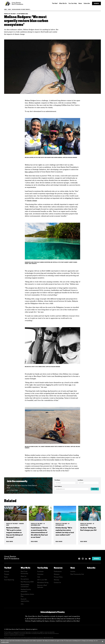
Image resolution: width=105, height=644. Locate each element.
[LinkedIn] (86, 559)
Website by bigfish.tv (32, 629)
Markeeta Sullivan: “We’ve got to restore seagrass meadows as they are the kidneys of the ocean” (14, 532)
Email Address (58, 486)
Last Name (80, 480)
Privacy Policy (15, 490)
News (9, 9)
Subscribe (95, 489)
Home (5, 9)
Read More (10, 541)
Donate (96, 3)
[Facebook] (79, 559)
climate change (32, 200)
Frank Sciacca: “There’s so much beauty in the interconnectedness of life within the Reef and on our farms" (39, 532)
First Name (57, 480)
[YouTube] (90, 559)
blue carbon (29, 172)
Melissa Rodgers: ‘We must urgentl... (22, 9)
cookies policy (5, 642)
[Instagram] (83, 559)
